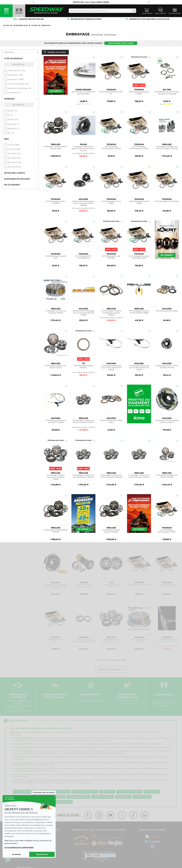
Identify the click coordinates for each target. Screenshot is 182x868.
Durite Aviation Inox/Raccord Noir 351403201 (83, 93)
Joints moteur (152, 792)
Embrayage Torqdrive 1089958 (139, 641)
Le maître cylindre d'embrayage (26, 757)
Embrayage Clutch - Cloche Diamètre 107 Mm (167, 367)
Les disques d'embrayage (23, 769)
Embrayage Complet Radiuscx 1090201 (111, 531)
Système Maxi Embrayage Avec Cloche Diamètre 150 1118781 (56, 587)
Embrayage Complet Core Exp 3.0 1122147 (56, 367)
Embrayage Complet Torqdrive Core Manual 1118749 (111, 642)
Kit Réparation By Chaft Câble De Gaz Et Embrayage (167, 93)
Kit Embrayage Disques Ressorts (83, 367)
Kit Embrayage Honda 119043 (167, 202)
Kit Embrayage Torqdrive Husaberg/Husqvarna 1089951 (111, 313)
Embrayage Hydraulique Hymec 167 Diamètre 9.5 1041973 (139, 368)
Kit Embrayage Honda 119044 (167, 586)
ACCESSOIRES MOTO (20, 25)
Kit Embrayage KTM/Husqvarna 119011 (167, 531)
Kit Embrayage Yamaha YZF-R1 (111, 93)
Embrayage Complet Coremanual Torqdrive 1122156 (56, 478)
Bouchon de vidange (103, 797)
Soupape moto (123, 797)
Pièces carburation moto (85, 792)
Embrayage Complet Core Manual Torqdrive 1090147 (83, 422)
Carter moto (58, 797)
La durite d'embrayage (22, 751)
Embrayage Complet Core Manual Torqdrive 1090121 (83, 477)
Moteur (34, 25)
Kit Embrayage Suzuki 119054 (139, 585)
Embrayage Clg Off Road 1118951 (111, 586)
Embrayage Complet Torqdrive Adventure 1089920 (83, 641)
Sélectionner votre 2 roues (121, 43)
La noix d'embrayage (21, 775)
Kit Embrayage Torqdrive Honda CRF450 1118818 (139, 312)
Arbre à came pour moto (129, 792)
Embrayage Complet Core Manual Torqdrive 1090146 (111, 477)
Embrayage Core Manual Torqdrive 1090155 (56, 312)
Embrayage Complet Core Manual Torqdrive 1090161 (139, 477)
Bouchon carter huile (78, 797)
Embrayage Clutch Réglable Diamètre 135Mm (167, 422)
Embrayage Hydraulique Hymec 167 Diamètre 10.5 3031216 (111, 368)
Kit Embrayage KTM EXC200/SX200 (83, 258)
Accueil (6, 25)
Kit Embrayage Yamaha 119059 (111, 203)
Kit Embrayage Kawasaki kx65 (56, 258)
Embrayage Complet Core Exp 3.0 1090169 (167, 477)
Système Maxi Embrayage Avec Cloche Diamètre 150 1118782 (83, 313)
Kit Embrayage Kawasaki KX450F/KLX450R (139, 258)
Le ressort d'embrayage (22, 763)
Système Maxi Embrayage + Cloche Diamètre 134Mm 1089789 (83, 204)
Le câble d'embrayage (21, 748)
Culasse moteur (64, 802)
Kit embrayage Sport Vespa (167, 311)
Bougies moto (107, 792)
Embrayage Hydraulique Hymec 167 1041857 (56, 422)
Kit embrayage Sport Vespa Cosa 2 (111, 422)
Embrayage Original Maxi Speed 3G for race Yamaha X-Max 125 (83, 149)
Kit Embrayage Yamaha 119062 (139, 203)
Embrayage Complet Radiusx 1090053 (56, 531)
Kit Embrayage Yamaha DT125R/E (56, 203)
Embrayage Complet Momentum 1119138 (83, 586)
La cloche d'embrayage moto (24, 739)
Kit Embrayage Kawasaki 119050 (139, 93)
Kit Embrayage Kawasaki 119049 (56, 641)
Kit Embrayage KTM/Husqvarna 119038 (111, 148)
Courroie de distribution (26, 792)
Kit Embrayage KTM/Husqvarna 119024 (139, 148)
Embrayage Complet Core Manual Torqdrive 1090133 (167, 148)
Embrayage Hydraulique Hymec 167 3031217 (167, 641)
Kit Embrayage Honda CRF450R (111, 258)
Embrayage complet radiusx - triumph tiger (56, 148)
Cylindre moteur (142, 797)
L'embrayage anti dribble (23, 744)
